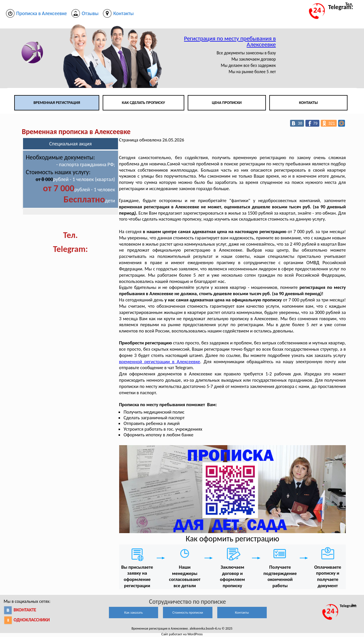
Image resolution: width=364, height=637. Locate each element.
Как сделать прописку (144, 103)
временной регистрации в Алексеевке (160, 362)
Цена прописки (227, 103)
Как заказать (134, 612)
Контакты (308, 103)
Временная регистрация (57, 103)
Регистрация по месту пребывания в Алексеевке (230, 41)
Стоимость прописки (188, 612)
